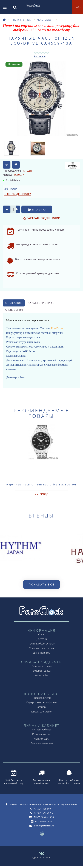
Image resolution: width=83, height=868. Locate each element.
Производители (42, 698)
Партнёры (42, 707)
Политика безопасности (41, 644)
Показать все (41, 584)
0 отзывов (40, 56)
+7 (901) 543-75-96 (43, 813)
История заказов (42, 734)
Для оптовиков (42, 653)
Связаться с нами (41, 666)
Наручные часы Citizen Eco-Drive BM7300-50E (42, 484)
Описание (14, 303)
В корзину (37, 210)
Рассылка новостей (42, 743)
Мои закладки (42, 739)
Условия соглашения (42, 648)
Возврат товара (42, 671)
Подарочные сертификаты (41, 702)
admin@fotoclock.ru (44, 826)
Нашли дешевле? (18, 194)
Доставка (42, 639)
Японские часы (22, 20)
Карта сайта (41, 675)
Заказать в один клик (43, 218)
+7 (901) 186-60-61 (43, 809)
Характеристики (41, 303)
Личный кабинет (41, 729)
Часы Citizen (45, 20)
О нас (42, 634)
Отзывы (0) (14, 310)
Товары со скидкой (41, 712)
